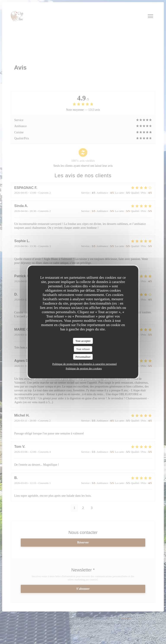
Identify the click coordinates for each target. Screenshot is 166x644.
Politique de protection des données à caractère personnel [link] (85, 364)
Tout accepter (83, 341)
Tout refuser (83, 349)
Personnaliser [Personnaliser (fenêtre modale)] (83, 357)
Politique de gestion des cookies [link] (84, 368)
